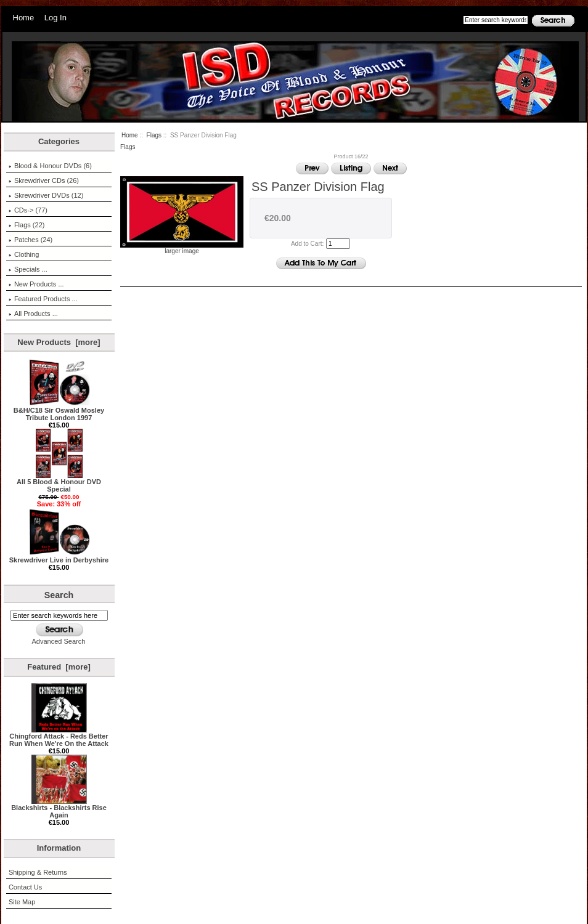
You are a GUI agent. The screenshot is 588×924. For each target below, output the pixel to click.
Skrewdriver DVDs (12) (46, 195)
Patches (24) (31, 240)
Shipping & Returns (38, 872)
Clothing (24, 254)
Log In (55, 18)
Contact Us (25, 887)
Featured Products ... (43, 299)
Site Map (22, 902)
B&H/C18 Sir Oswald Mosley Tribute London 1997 (59, 411)
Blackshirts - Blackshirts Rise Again (59, 808)
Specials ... (28, 269)
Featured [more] (59, 667)
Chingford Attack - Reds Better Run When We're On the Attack (59, 737)
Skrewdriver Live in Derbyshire (59, 557)
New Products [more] (59, 342)
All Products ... (33, 314)
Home (24, 18)
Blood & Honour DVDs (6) (50, 166)
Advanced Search (59, 641)
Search (59, 595)
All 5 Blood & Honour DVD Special (59, 482)
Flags (154, 135)
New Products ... (36, 284)
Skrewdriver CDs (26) (44, 180)
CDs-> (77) (28, 210)
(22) (27, 225)
